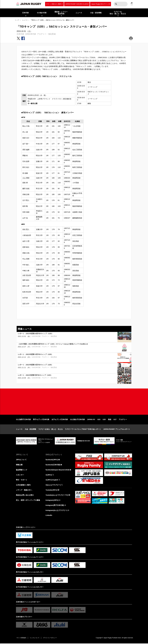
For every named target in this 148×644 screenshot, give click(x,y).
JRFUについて (21, 460)
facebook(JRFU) (52, 460)
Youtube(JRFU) (51, 490)
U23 (99, 420)
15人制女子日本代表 (77, 420)
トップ (17, 20)
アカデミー (123, 420)
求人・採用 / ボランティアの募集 (28, 501)
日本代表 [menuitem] (25, 13)
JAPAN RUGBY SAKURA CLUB (76, 4)
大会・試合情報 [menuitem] (96, 13)
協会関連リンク (22, 470)
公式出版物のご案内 (23, 485)
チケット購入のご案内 (54, 4)
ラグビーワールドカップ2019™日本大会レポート (83, 429)
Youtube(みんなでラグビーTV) (57, 496)
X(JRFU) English (52, 480)
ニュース (25, 20)
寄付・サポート (22, 480)
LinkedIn (49, 516)
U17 (115, 420)
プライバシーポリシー (50, 638)
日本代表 (20, 34)
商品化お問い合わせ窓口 (25, 496)
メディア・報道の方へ (24, 490)
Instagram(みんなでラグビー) (56, 511)
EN (132, 5)
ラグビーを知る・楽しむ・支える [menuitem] (118, 13)
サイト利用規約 (21, 638)
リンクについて (35, 638)
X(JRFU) (49, 475)
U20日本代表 (31, 34)
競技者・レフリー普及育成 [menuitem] (61, 13)
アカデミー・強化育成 (46, 34)
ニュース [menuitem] (79, 13)
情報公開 (19, 465)
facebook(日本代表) (53, 465)
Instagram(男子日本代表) (55, 506)
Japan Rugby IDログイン (100, 4)
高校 (110, 420)
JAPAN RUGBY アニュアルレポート (117, 429)
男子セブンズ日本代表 (41, 420)
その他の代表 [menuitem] (42, 13)
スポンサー (20, 475)
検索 (116, 4)
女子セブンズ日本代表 (60, 420)
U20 (104, 420)
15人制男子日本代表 (23, 420)
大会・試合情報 (30, 429)
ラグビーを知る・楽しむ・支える (51, 429)
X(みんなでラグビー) (53, 485)
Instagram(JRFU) (52, 501)
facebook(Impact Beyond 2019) (57, 470)
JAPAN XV (91, 420)
